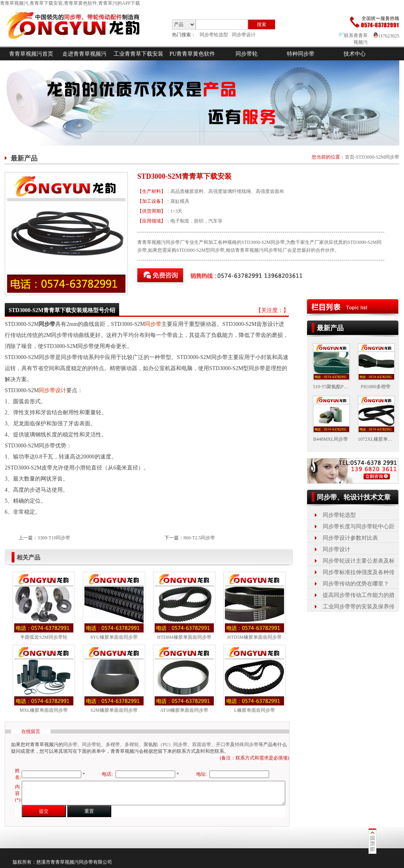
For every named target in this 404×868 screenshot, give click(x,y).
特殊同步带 (247, 745)
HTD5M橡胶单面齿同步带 (254, 637)
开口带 (223, 745)
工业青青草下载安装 (138, 54)
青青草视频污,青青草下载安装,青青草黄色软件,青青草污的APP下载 (70, 3)
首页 (350, 157)
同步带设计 (244, 35)
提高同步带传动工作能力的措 (359, 595)
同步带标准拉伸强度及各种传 (359, 572)
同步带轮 (247, 54)
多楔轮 (132, 745)
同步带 (153, 324)
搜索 (262, 24)
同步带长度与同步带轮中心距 (359, 527)
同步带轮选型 (214, 35)
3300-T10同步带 (54, 538)
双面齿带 (202, 745)
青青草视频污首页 (31, 54)
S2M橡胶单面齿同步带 (114, 710)
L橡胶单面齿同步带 (254, 710)
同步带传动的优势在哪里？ (356, 584)
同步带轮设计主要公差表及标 (359, 561)
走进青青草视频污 (84, 54)
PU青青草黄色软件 (193, 54)
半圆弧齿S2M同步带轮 (44, 637)
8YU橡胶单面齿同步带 (114, 637)
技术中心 (355, 54)
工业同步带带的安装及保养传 (359, 607)
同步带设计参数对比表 (350, 538)
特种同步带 (301, 54)
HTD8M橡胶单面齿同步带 (184, 637)
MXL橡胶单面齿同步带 (44, 710)
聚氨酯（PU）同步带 (166, 745)
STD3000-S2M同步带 (378, 157)
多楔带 (113, 745)
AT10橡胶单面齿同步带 (184, 710)
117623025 (386, 36)
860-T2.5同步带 (199, 538)
